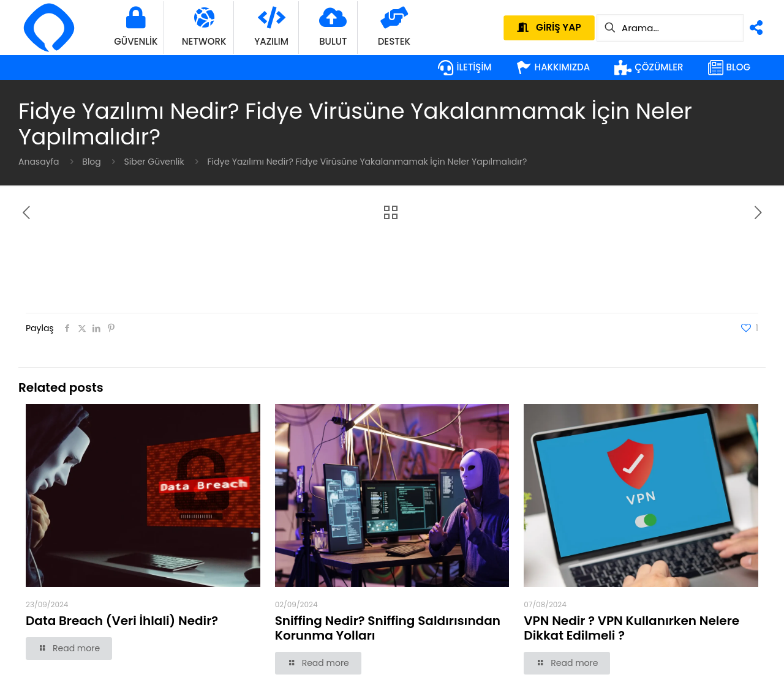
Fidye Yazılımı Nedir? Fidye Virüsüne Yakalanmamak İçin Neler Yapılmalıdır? (367, 162)
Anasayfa (39, 162)
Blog (91, 162)
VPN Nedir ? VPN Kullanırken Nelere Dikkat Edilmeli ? (631, 628)
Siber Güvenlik (154, 162)
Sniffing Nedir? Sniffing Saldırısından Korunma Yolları (388, 628)
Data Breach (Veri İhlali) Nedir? (122, 621)
